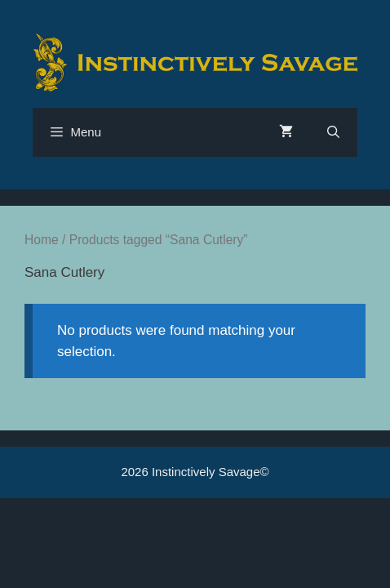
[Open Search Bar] (333, 132)
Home (42, 240)
